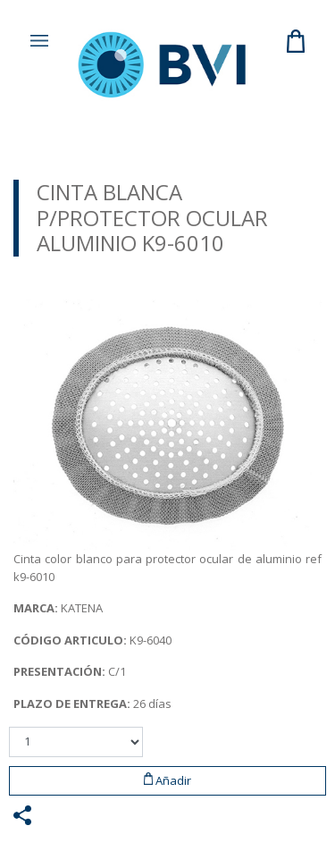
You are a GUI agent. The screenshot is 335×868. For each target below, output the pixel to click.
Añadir (168, 780)
